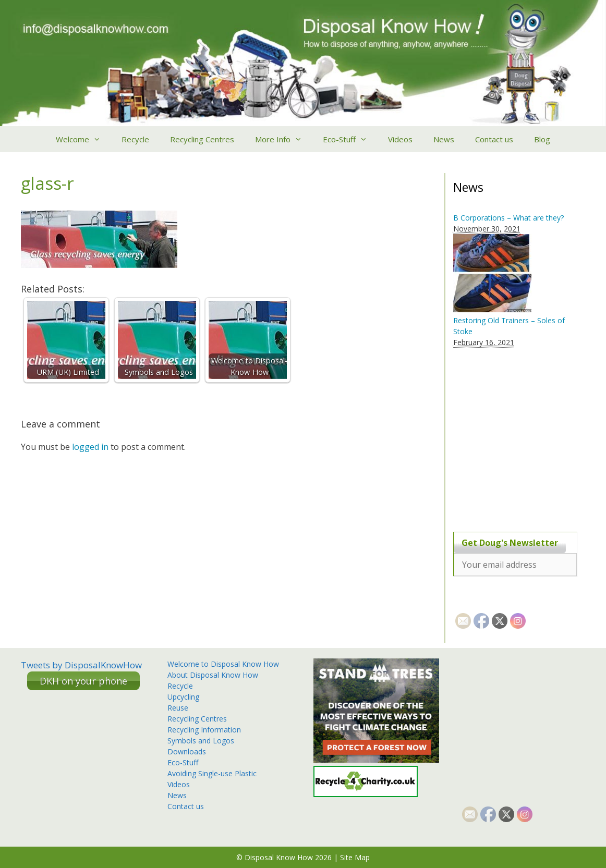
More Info (284, 139)
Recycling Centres (202, 139)
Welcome (83, 139)
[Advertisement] (518, 434)
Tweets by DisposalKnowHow (81, 665)
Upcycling (183, 697)
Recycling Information (204, 730)
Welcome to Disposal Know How (223, 664)
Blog (542, 139)
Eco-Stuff (350, 139)
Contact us (494, 139)
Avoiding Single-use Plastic (212, 773)
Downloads (187, 751)
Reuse (178, 708)
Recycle (135, 139)
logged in (90, 447)
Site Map (355, 857)
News (444, 139)
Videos (400, 139)
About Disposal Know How (213, 675)
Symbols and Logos (201, 741)
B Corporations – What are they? (508, 218)
